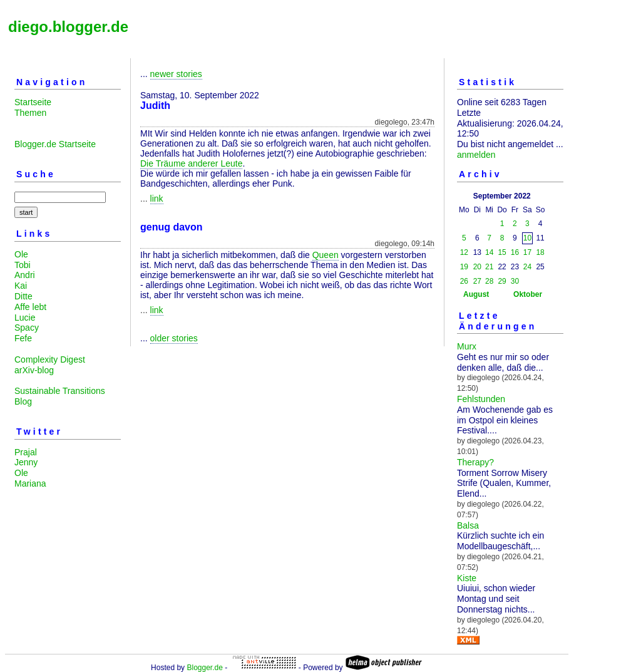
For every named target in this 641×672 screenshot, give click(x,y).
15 (502, 252)
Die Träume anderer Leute (191, 163)
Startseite (33, 102)
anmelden (476, 155)
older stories (174, 338)
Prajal (26, 452)
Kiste (467, 578)
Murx (467, 346)
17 (527, 252)
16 (515, 252)
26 (464, 281)
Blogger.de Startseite (55, 144)
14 (489, 252)
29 (502, 281)
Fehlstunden (481, 399)
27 (477, 281)
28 (489, 281)
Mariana (30, 483)
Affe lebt (30, 307)
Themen (30, 113)
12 (464, 252)
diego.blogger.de (68, 27)
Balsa (468, 525)
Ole (21, 254)
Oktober (528, 294)
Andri (25, 275)
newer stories (176, 74)
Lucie (25, 318)
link (157, 199)
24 (527, 267)
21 (489, 267)
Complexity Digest (50, 359)
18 (540, 252)
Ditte (23, 296)
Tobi (23, 265)
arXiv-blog (34, 370)
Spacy (27, 328)
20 (477, 267)
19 (464, 267)
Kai (21, 286)
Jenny (26, 462)
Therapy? (475, 462)
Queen (326, 255)
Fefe (23, 338)
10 (527, 238)
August (476, 294)
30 (515, 281)
